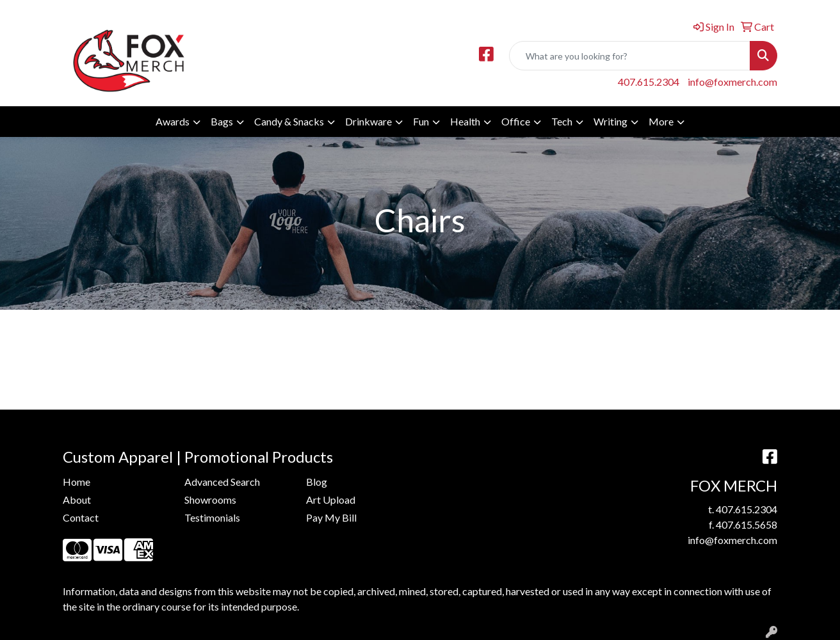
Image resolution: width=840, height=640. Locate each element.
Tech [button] (562, 121)
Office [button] (516, 121)
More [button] (661, 121)
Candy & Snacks (289, 121)
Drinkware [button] (368, 121)
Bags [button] (222, 121)
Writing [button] (610, 121)
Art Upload (331, 500)
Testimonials (212, 517)
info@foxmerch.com (732, 82)
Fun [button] (421, 121)
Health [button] (465, 121)
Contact (81, 517)
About (77, 500)
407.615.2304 (649, 82)
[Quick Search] (630, 56)
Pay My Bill (331, 517)
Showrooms (210, 500)
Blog (317, 482)
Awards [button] (173, 121)
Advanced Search (222, 482)
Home (77, 482)
